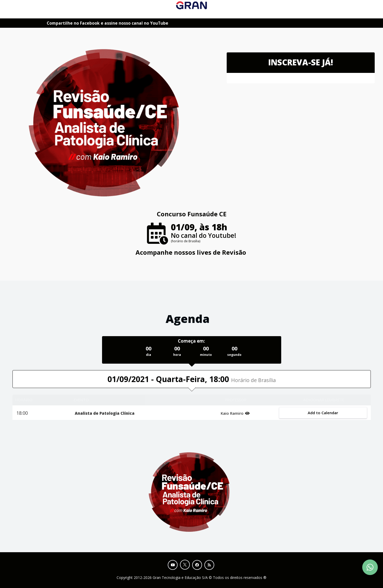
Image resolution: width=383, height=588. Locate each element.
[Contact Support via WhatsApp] (370, 567)
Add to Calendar (323, 413)
